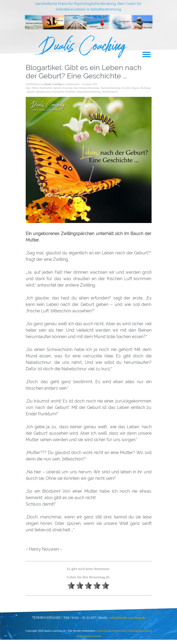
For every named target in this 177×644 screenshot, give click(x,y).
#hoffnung (146, 88)
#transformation (110, 92)
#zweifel (126, 88)
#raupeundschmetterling (89, 92)
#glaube (31, 92)
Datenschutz (119, 631)
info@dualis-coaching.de (127, 618)
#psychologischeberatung (86, 88)
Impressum (104, 631)
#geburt (57, 88)
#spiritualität (46, 88)
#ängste (135, 88)
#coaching (67, 88)
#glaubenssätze (43, 92)
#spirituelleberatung (110, 88)
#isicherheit (58, 92)
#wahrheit (70, 92)
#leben (35, 88)
